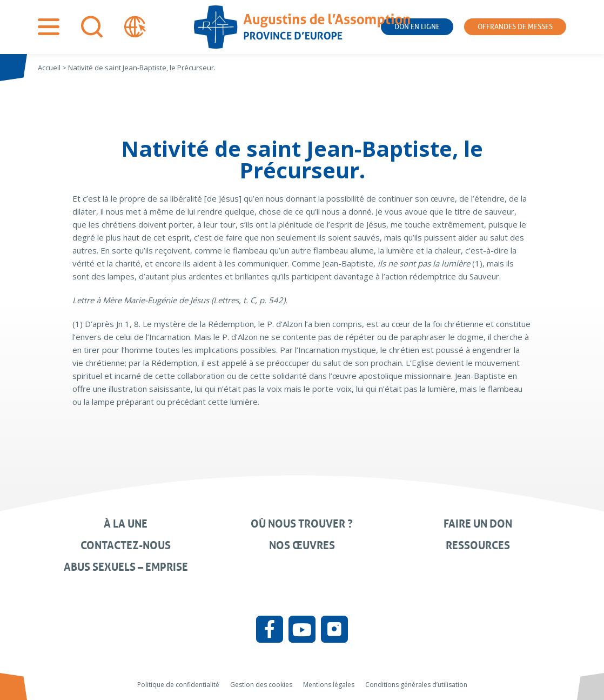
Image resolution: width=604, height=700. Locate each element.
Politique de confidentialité (178, 685)
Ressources (478, 545)
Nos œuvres (302, 545)
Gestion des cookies (261, 685)
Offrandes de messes (515, 27)
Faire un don (478, 524)
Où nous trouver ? (302, 524)
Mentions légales (329, 685)
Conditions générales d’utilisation (416, 685)
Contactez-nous (126, 545)
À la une (126, 524)
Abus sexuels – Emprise (126, 567)
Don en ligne (417, 27)
